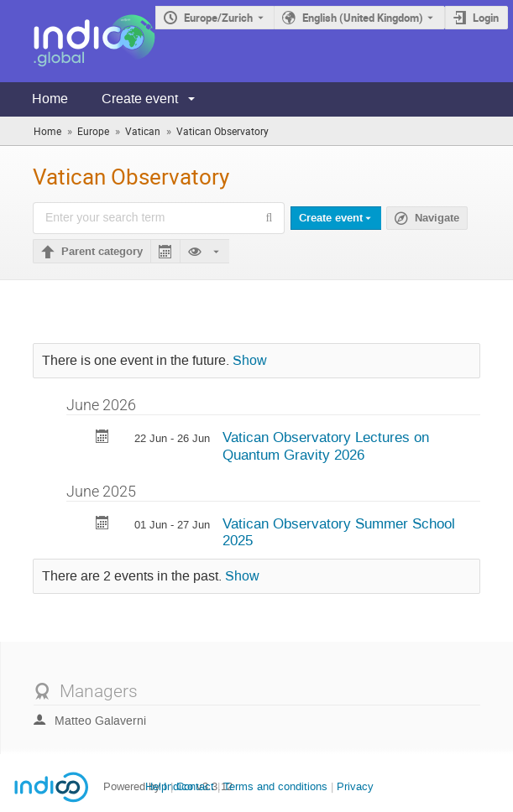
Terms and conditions (275, 786)
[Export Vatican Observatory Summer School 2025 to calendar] (102, 525)
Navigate (437, 218)
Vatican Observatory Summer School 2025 (339, 532)
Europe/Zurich (218, 18)
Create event (140, 99)
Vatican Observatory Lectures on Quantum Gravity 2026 (326, 446)
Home (50, 99)
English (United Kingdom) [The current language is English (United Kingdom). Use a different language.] (363, 18)
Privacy (355, 786)
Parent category (102, 252)
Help (156, 786)
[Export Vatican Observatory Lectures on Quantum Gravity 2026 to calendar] (102, 438)
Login (486, 18)
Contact (195, 786)
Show (250, 361)
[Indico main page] (78, 41)
